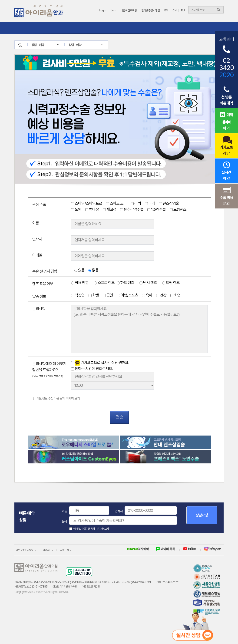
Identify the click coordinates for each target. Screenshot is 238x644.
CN (175, 10)
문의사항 (39, 309)
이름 (36, 223)
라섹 (136, 203)
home (24, 45)
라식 (150, 203)
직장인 (78, 295)
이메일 (37, 255)
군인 (108, 295)
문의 (64, 521)
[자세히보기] (103, 529)
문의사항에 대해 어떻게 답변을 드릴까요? (49, 370)
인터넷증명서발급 (151, 10)
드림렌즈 (178, 209)
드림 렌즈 (171, 283)
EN (166, 10)
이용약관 (47, 550)
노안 (76, 209)
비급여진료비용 (129, 10)
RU (183, 10)
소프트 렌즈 (104, 283)
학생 (94, 295)
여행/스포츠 (127, 295)
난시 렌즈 (148, 283)
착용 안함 (80, 283)
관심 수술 (39, 205)
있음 (79, 270)
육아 (147, 295)
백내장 (92, 209)
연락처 (37, 239)
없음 (93, 270)
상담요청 (202, 515)
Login (103, 10)
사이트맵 (64, 550)
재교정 (109, 209)
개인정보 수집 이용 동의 (58, 398)
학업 (175, 295)
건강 (161, 295)
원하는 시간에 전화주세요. (92, 369)
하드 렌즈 (125, 283)
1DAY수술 (157, 209)
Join (113, 10)
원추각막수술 (132, 209)
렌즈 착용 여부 (43, 284)
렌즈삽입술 (169, 203)
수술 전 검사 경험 (45, 271)
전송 (119, 417)
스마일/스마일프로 (87, 203)
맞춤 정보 (39, 296)
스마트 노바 (116, 203)
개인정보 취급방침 (25, 550)
